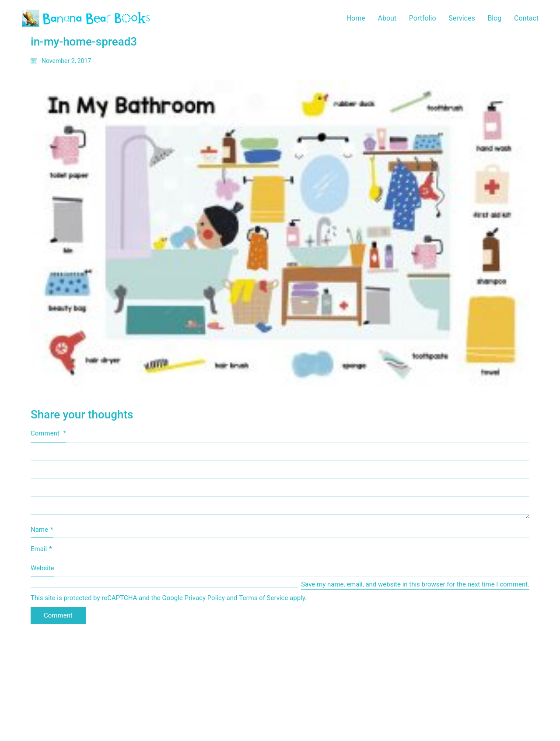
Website (42, 568)
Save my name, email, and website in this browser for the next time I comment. (415, 584)
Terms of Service (263, 598)
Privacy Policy (205, 598)
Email (41, 549)
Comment (48, 433)
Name (42, 530)
